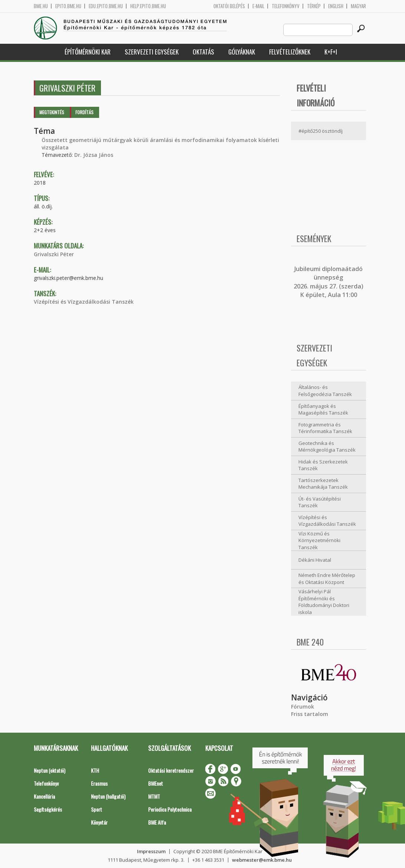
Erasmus (99, 783)
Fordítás (84, 112)
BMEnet (156, 783)
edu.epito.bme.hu (106, 6)
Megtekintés (52, 112)
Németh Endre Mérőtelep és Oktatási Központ (327, 579)
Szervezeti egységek (152, 52)
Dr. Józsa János (94, 155)
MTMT (154, 796)
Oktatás (203, 52)
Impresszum (151, 851)
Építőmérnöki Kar (88, 52)
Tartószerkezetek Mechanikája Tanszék (323, 484)
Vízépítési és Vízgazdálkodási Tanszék (84, 302)
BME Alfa (157, 822)
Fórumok (303, 707)
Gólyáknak (242, 52)
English (336, 6)
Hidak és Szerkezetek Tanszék (323, 465)
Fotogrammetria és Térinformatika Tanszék (325, 428)
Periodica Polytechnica (170, 809)
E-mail (258, 6)
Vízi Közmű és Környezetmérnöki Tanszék (319, 540)
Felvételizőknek (290, 52)
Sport (97, 809)
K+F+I (331, 52)
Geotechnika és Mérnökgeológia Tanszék (327, 447)
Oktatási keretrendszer (171, 770)
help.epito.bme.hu (148, 6)
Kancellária (44, 796)
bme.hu (41, 6)
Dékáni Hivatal (315, 560)
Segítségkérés (48, 809)
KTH (95, 770)
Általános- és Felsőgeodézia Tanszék (325, 391)
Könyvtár (99, 822)
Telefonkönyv (286, 6)
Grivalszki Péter (54, 254)
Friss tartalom (310, 714)
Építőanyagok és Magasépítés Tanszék (323, 410)
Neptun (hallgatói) (108, 796)
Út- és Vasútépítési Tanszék (320, 502)
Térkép (314, 6)
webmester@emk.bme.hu (262, 860)
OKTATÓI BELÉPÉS (229, 6)
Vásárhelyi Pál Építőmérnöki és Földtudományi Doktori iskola (324, 602)
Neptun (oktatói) (50, 770)
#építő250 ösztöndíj (321, 131)
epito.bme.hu (68, 6)
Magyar (358, 6)
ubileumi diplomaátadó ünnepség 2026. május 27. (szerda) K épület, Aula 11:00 (329, 282)
